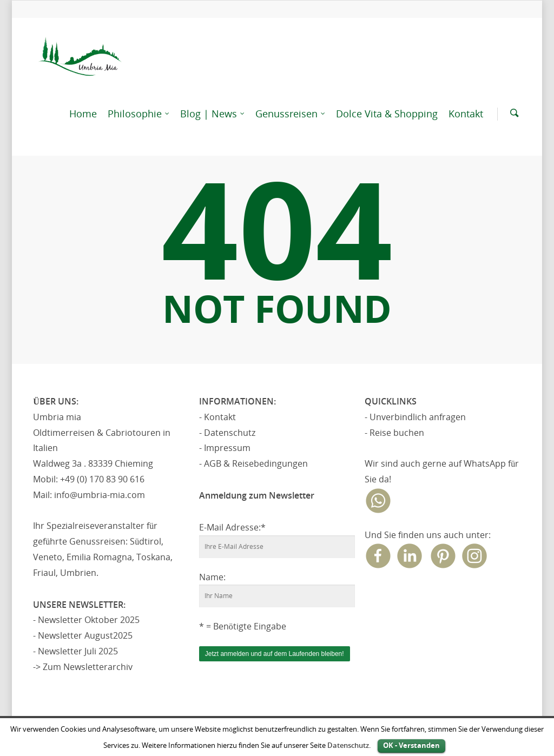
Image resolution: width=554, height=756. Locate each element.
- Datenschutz (227, 433)
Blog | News (213, 114)
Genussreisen (291, 114)
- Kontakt (217, 417)
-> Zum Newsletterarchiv (83, 667)
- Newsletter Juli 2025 (75, 651)
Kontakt (466, 114)
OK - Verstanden (411, 745)
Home (83, 114)
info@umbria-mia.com (100, 495)
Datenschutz (348, 745)
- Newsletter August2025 (83, 635)
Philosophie (139, 114)
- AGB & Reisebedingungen (253, 463)
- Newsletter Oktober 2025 (86, 620)
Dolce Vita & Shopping (387, 114)
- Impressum (225, 448)
